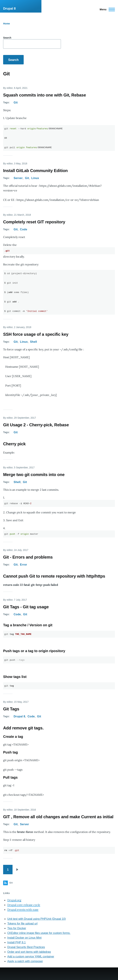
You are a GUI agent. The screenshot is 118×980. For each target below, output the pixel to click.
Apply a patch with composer (25, 961)
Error (24, 565)
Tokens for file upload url (22, 924)
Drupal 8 (9, 9)
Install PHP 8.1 (17, 942)
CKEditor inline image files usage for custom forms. (39, 933)
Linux (35, 178)
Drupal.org (14, 900)
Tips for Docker (17, 928)
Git (16, 103)
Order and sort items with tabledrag (29, 952)
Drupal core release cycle (24, 905)
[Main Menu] (106, 9)
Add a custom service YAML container (31, 957)
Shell (34, 342)
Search (7, 38)
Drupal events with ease (23, 910)
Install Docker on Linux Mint (24, 938)
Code (24, 229)
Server (18, 178)
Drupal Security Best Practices (26, 947)
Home (7, 24)
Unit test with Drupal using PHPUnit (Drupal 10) (37, 919)
